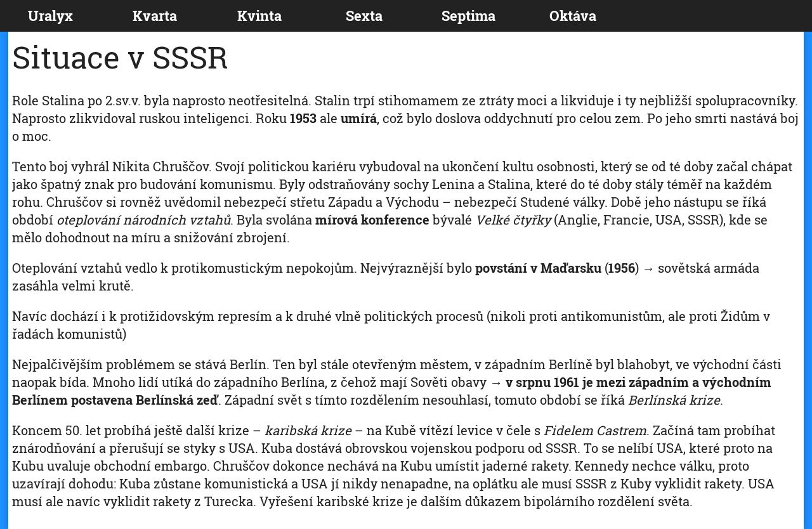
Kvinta (259, 16)
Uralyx (50, 16)
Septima (468, 16)
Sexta (364, 16)
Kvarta (155, 16)
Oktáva (573, 16)
